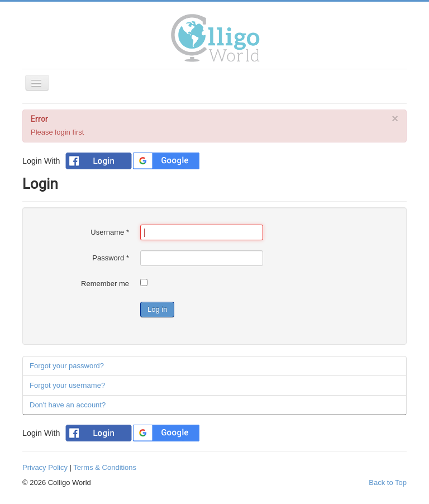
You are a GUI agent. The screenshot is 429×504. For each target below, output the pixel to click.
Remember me (105, 284)
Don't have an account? (68, 405)
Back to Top (388, 482)
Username (110, 232)
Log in (157, 309)
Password (111, 258)
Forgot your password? (67, 366)
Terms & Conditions (105, 467)
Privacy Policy (45, 467)
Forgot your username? (67, 385)
